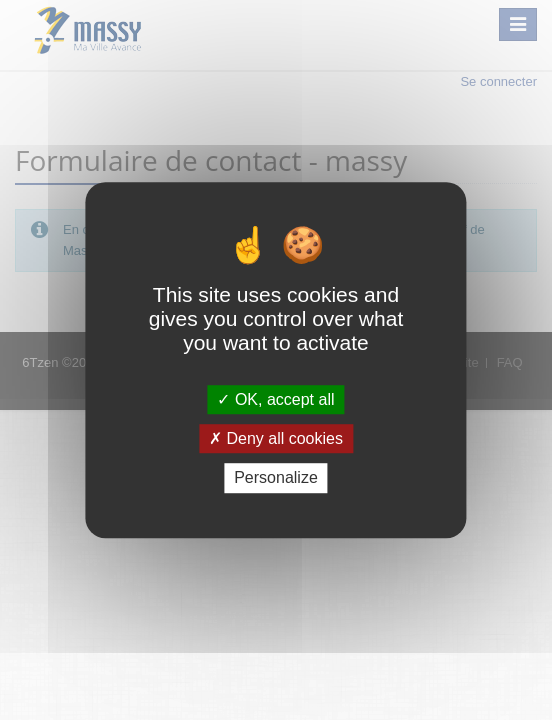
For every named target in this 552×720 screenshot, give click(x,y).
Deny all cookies (276, 438)
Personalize (276, 478)
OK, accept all (275, 399)
